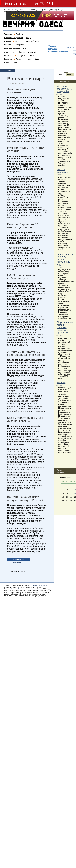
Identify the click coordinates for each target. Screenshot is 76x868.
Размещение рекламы (58, 51)
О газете (52, 46)
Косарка (61, 383)
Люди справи (10, 52)
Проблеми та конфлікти (14, 45)
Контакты (70, 47)
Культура (19, 41)
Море (29, 38)
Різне (7, 63)
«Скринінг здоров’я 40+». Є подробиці (65, 89)
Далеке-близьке (33, 41)
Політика (20, 34)
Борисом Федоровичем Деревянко (24, 589)
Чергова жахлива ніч (63, 171)
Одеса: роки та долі (27, 52)
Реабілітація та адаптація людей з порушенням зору (65, 259)
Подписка (53, 49)
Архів (15, 63)
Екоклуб (8, 41)
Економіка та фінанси (14, 38)
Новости (9, 71)
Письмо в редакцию (41, 585)
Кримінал (8, 59)
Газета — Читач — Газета (15, 48)
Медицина (9, 56)
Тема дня (8, 34)
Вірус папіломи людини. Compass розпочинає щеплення (65, 327)
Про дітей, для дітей (25, 56)
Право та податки (23, 59)
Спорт (37, 59)
